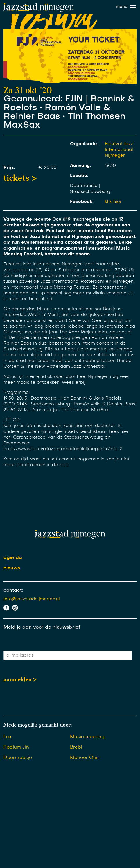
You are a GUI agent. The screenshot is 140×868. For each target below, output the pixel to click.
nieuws (12, 568)
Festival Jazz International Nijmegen (119, 150)
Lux (8, 737)
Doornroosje (18, 758)
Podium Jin (16, 747)
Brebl (76, 747)
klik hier (113, 202)
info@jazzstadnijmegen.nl (32, 599)
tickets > (20, 178)
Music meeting (87, 737)
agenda (13, 557)
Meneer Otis (84, 758)
